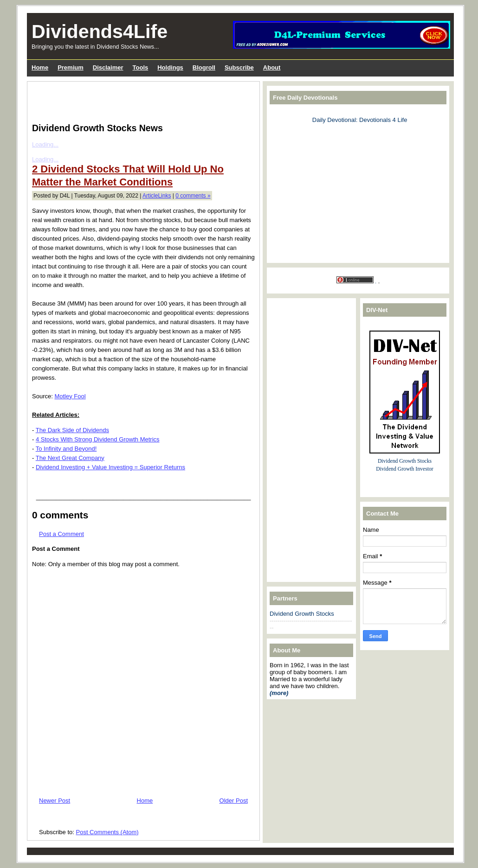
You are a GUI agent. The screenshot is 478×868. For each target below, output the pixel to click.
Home (145, 801)
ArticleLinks (157, 196)
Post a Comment (61, 534)
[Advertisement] (141, 100)
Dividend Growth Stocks (302, 614)
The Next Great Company (70, 458)
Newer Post (55, 801)
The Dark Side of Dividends (72, 430)
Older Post (234, 801)
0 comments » (193, 196)
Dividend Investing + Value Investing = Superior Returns (110, 467)
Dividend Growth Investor (404, 469)
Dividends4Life (100, 32)
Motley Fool (70, 396)
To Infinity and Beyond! (66, 449)
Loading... (45, 144)
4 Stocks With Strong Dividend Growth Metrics (98, 439)
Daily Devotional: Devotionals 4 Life (360, 120)
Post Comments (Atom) (107, 832)
